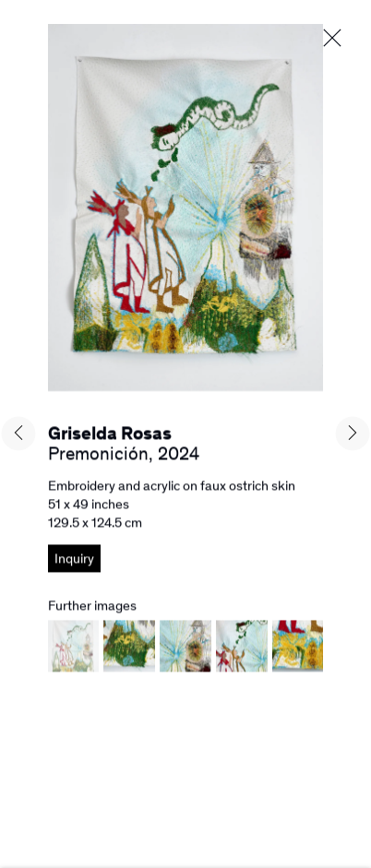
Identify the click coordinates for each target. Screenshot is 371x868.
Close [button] (332, 39)
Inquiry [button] (74, 562)
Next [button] (353, 434)
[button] (74, 661)
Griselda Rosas (110, 436)
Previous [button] (18, 434)
